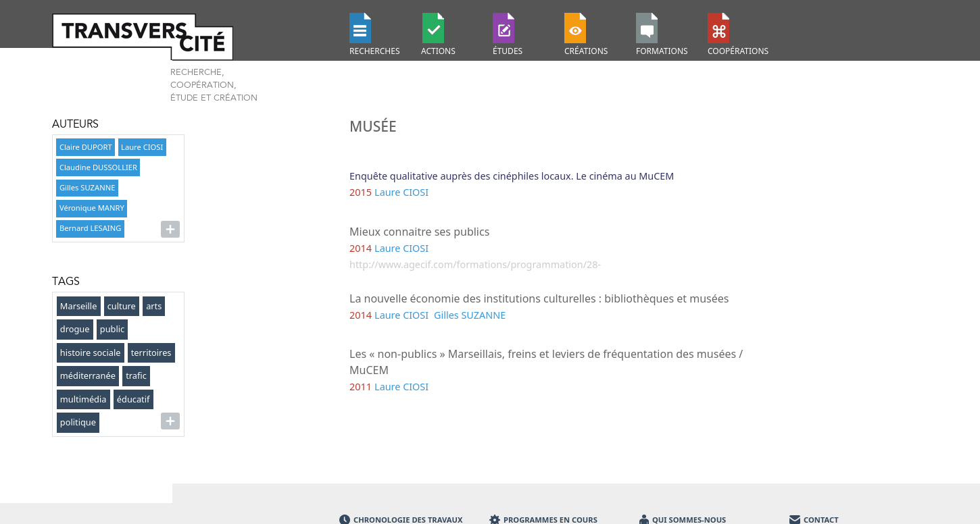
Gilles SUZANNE (87, 187)
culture (122, 306)
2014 (361, 248)
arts (154, 306)
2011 (361, 387)
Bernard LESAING (90, 228)
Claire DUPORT (86, 147)
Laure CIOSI (142, 147)
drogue (75, 329)
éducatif (133, 399)
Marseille (79, 306)
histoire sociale (91, 352)
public (112, 329)
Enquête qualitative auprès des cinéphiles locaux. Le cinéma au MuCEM (512, 176)
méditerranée (88, 375)
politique (78, 422)
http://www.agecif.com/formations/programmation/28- (475, 264)
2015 (361, 192)
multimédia (83, 399)
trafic (136, 375)
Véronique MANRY (92, 208)
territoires (151, 352)
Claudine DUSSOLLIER (98, 167)
